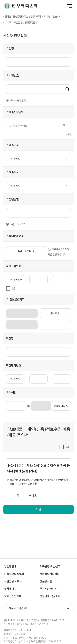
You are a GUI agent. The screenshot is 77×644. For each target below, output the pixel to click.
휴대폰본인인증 (26, 251)
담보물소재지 (15, 299)
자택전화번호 (14, 266)
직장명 (10, 338)
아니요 (33, 495)
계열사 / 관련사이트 (20, 608)
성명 (10, 48)
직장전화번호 (14, 365)
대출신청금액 (15, 112)
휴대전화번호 (15, 236)
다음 (39, 509)
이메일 (11, 393)
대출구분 (12, 145)
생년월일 (12, 199)
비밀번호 (12, 76)
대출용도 (12, 172)
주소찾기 (55, 313)
